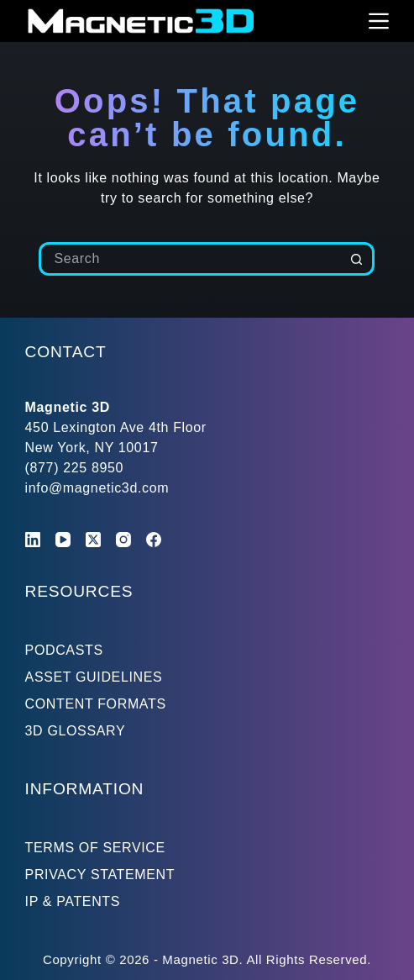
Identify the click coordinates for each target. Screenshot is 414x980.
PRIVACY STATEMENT (100, 875)
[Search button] (358, 259)
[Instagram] (123, 540)
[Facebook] (154, 540)
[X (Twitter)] (93, 540)
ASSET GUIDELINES (94, 677)
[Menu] (379, 21)
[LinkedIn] (33, 540)
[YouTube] (63, 540)
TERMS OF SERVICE (95, 848)
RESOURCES (79, 591)
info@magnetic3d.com (97, 488)
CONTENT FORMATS (96, 704)
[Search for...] (190, 259)
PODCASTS (64, 650)
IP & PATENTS (73, 901)
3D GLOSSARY (76, 731)
